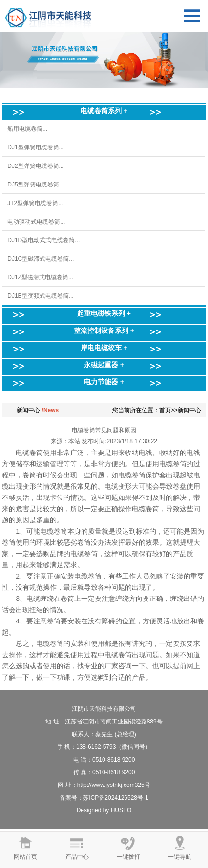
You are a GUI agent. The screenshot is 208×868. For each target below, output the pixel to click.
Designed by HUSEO (104, 810)
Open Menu (192, 16)
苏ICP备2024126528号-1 (115, 798)
